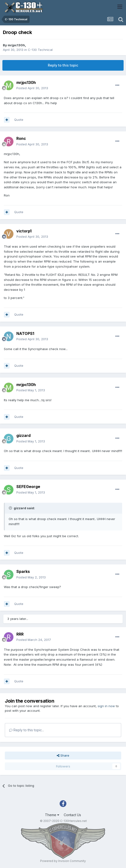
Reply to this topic (63, 65)
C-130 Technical (40, 50)
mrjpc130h (16, 45)
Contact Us (72, 815)
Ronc (21, 138)
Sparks (23, 571)
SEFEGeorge (28, 487)
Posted (32, 88)
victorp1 (24, 231)
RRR (20, 634)
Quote (19, 120)
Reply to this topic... (27, 730)
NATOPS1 (25, 333)
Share (63, 755)
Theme (52, 815)
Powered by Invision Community (63, 861)
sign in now (106, 706)
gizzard (23, 435)
